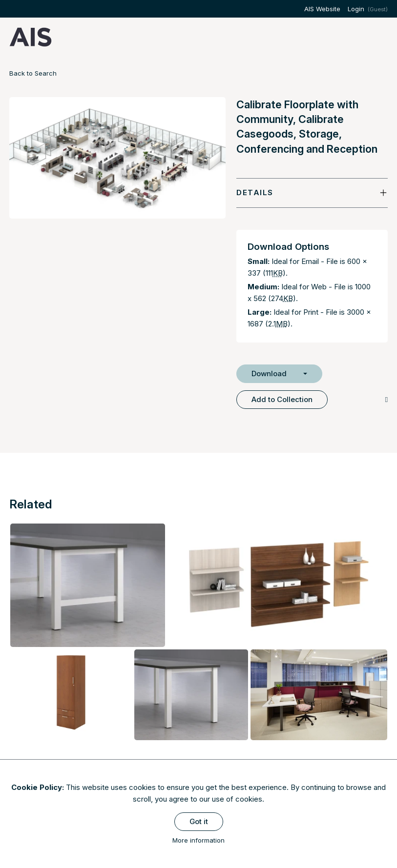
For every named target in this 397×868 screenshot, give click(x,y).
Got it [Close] (199, 821)
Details (255, 192)
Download (269, 373)
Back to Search (33, 73)
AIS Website (322, 9)
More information (198, 840)
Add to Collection (282, 399)
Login (356, 9)
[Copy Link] (387, 399)
